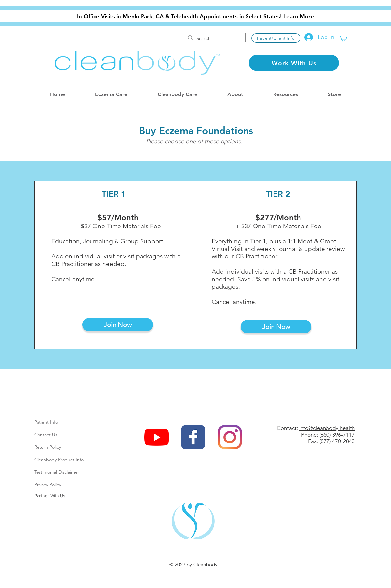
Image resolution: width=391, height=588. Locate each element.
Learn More (299, 16)
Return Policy (48, 447)
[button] (343, 38)
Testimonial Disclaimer (57, 472)
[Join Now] (118, 325)
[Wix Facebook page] (193, 437)
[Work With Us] (294, 63)
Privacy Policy (48, 485)
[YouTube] (157, 437)
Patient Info (46, 422)
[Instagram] (230, 437)
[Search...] (214, 39)
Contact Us (46, 435)
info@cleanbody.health (327, 428)
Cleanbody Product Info (59, 460)
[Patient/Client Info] (276, 38)
